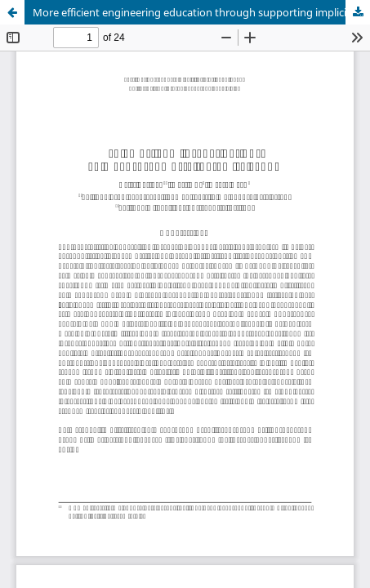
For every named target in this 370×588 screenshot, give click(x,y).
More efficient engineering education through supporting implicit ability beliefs (201, 12)
